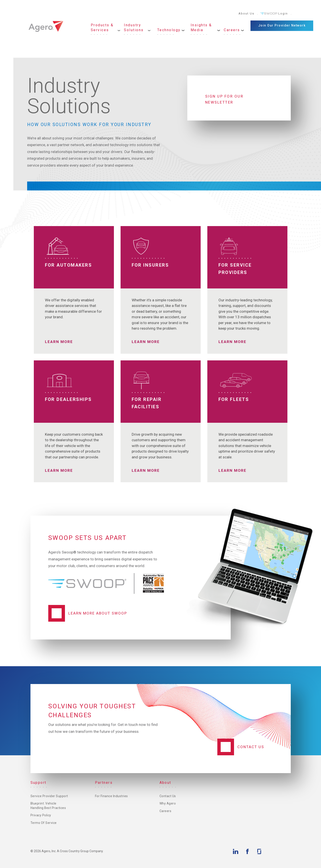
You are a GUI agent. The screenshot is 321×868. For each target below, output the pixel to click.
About (166, 783)
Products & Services (102, 28)
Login (283, 13)
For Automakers (69, 265)
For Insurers (150, 265)
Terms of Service (44, 823)
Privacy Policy (41, 815)
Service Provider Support (49, 796)
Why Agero (168, 803)
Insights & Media (201, 28)
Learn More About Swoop (98, 613)
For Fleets (234, 399)
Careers (232, 30)
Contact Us (251, 747)
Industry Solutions (134, 28)
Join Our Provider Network (282, 25)
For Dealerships (69, 399)
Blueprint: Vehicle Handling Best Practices (48, 806)
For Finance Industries (111, 796)
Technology (169, 30)
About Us (246, 13)
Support (39, 783)
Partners (104, 783)
